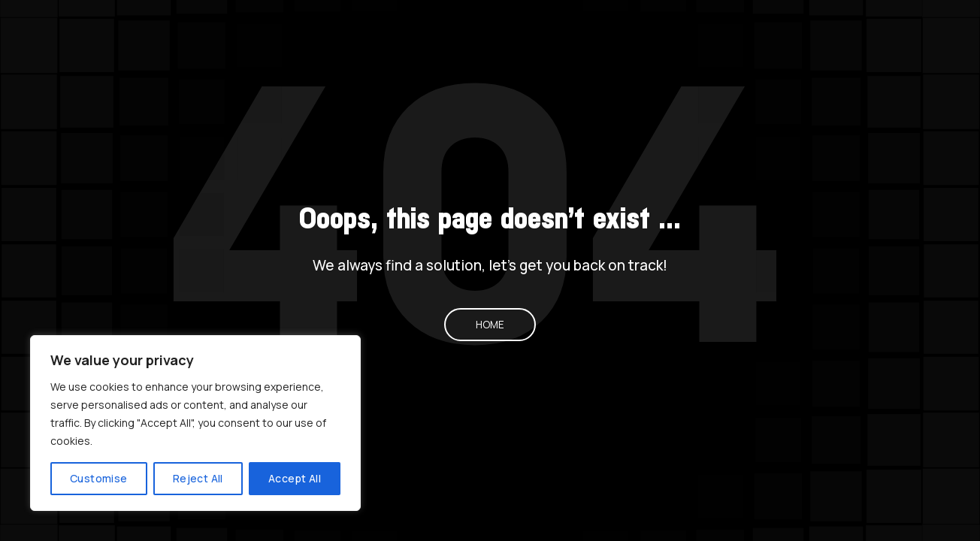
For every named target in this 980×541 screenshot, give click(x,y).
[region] (195, 423)
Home (490, 325)
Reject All (198, 478)
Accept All (295, 478)
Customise (99, 478)
